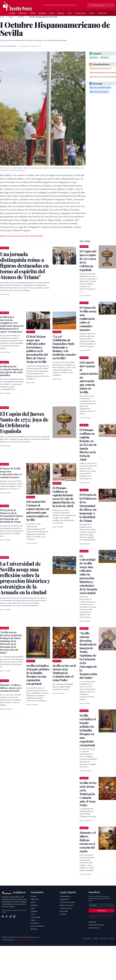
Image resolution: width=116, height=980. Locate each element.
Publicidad (92, 922)
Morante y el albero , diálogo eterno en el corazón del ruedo (11, 688)
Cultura (92, 13)
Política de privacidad (104, 917)
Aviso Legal (64, 911)
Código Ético (64, 899)
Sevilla (33, 13)
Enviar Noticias (94, 928)
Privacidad (87, 938)
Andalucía (42, 13)
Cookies (95, 938)
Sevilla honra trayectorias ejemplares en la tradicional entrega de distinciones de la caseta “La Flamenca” (12, 324)
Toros (70, 13)
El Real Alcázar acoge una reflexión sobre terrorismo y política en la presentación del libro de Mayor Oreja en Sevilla (37, 349)
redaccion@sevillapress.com (25, 940)
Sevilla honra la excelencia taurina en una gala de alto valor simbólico (11, 371)
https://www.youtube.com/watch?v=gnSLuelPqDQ (21, 236)
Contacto (63, 914)
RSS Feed (34, 929)
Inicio (2, 17)
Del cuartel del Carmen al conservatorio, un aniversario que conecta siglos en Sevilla (38, 511)
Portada (12, 13)
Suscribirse (101, 911)
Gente (52, 13)
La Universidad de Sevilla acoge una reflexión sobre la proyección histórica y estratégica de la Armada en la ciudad (88, 574)
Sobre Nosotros (65, 896)
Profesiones (102, 13)
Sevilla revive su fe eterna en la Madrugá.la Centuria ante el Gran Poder (64, 673)
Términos (103, 938)
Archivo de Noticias (38, 926)
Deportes (61, 13)
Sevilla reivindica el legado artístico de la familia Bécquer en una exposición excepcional (38, 675)
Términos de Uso (66, 908)
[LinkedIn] (14, 917)
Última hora (23, 13)
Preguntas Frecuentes (96, 925)
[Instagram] (10, 917)
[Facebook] (3, 917)
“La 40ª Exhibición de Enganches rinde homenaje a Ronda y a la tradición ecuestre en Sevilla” (64, 347)
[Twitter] (7, 917)
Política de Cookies (67, 905)
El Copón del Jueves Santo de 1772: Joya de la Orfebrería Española (88, 260)
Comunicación (80, 13)
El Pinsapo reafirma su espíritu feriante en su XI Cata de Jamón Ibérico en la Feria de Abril (64, 497)
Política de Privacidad (67, 902)
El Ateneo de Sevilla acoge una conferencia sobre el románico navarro (11, 473)
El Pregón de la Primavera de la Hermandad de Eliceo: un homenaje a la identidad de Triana (12, 516)
